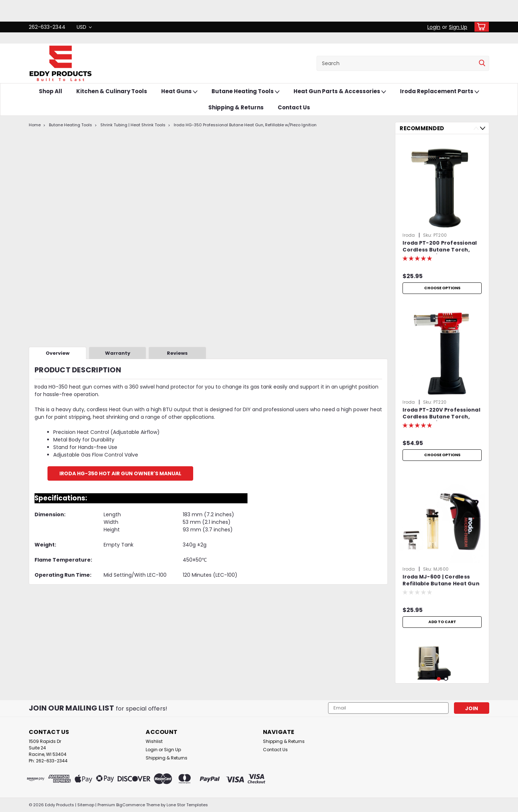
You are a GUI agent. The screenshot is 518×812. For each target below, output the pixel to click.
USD (84, 27)
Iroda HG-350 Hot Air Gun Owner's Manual (120, 473)
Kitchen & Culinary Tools (112, 91)
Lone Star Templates (187, 805)
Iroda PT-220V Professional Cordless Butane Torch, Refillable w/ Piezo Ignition (441, 414)
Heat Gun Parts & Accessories (340, 92)
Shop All (51, 91)
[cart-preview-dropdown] (480, 27)
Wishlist (154, 741)
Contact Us (294, 107)
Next (483, 128)
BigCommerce (131, 805)
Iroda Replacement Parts (440, 92)
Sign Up (458, 27)
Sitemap (86, 805)
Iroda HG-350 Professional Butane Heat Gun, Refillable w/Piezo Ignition (245, 125)
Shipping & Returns (236, 107)
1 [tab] (439, 679)
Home (35, 125)
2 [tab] (446, 679)
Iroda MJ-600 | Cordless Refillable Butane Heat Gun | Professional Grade (441, 581)
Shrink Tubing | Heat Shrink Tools (133, 125)
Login (434, 27)
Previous (476, 128)
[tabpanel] (442, 219)
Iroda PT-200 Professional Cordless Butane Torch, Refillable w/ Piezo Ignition (440, 247)
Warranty (118, 353)
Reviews (177, 353)
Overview (58, 353)
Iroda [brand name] (409, 235)
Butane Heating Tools (246, 92)
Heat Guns (179, 92)
